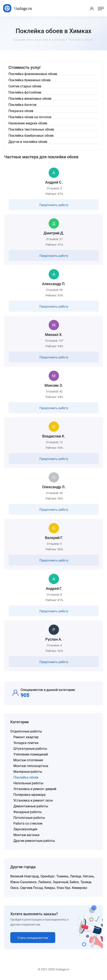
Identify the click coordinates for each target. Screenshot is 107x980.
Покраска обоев (21, 111)
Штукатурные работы (30, 749)
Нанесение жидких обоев (28, 123)
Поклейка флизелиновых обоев (33, 74)
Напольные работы (28, 783)
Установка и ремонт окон (33, 800)
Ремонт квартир (26, 737)
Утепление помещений (31, 754)
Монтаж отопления (28, 760)
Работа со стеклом (28, 823)
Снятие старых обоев (25, 86)
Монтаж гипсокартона (31, 766)
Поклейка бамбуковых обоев (31, 136)
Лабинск (45, 882)
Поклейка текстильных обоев (31, 129)
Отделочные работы (26, 731)
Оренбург (48, 876)
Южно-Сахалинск (24, 882)
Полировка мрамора (29, 795)
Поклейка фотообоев (25, 92)
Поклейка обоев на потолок (30, 117)
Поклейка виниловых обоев (30, 99)
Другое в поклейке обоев (28, 142)
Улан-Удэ (63, 888)
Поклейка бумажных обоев (29, 80)
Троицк (86, 882)
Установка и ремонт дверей (35, 789)
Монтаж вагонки (26, 835)
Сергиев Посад (31, 888)
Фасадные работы (28, 812)
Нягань (88, 876)
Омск (14, 888)
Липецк (76, 876)
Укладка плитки (26, 743)
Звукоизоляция (25, 829)
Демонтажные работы (31, 806)
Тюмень (62, 876)
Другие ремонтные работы (34, 841)
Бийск (74, 882)
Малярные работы (28, 772)
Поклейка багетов (22, 105)
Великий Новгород (25, 876)
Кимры (50, 888)
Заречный (61, 882)
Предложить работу (54, 205)
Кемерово (80, 888)
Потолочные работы (29, 818)
